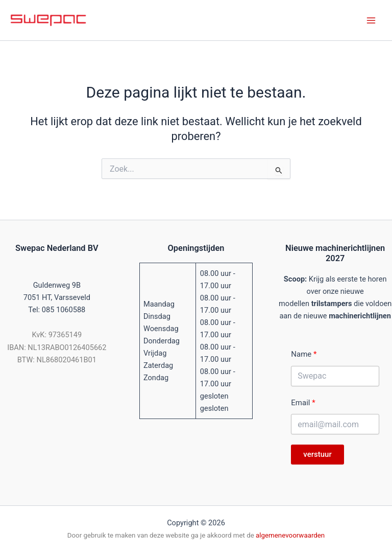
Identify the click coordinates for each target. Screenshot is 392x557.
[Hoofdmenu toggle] (371, 20)
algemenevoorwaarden (290, 535)
